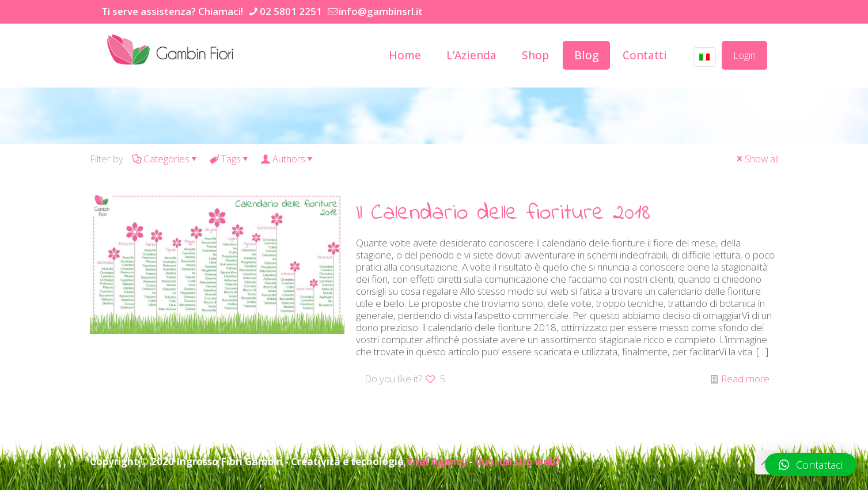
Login (744, 55)
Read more (745, 379)
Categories (166, 159)
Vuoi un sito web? (518, 461)
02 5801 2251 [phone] (291, 11)
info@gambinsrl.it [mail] (381, 11)
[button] (811, 465)
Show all (757, 159)
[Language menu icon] (704, 57)
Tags (230, 159)
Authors (288, 159)
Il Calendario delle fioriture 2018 (503, 213)
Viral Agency (437, 461)
